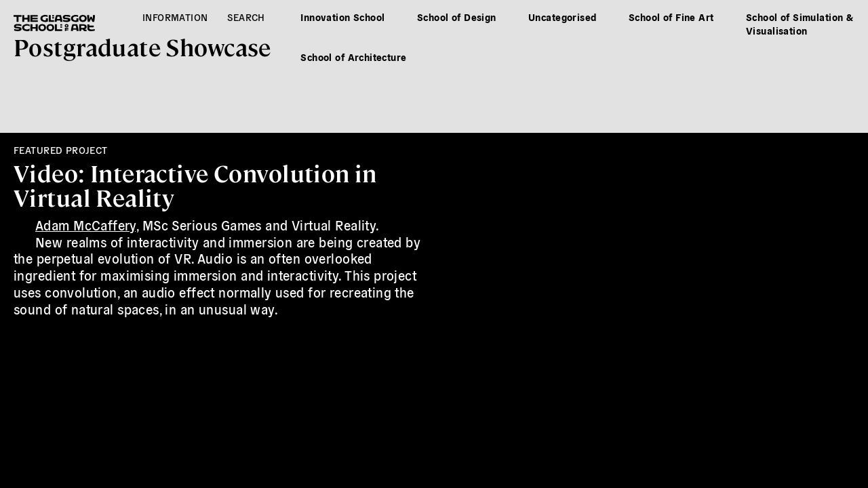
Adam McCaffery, (87, 225)
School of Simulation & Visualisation (800, 24)
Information (175, 17)
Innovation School (342, 17)
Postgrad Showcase (142, 46)
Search (246, 17)
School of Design (457, 17)
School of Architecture (353, 57)
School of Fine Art (671, 17)
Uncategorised (562, 17)
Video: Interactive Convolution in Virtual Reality (195, 185)
